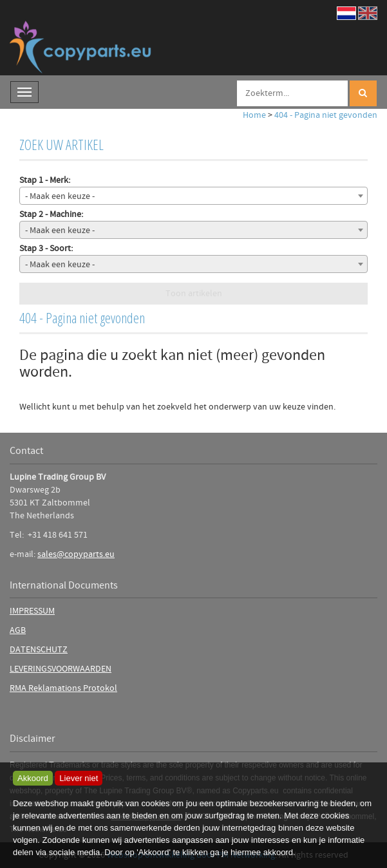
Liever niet (79, 778)
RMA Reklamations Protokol (63, 688)
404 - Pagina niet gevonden (326, 115)
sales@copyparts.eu (76, 554)
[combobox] (193, 196)
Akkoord (33, 778)
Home (254, 115)
